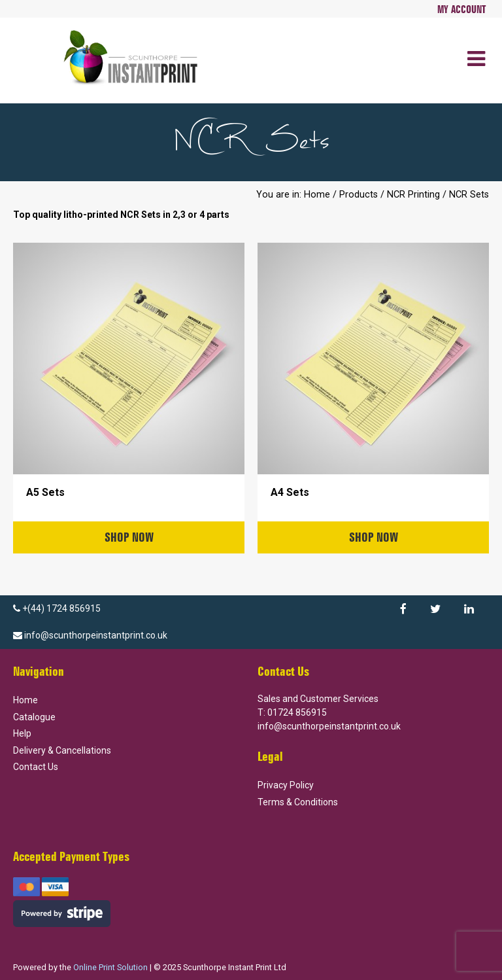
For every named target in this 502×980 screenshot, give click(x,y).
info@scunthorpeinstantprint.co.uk (90, 635)
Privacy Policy (286, 785)
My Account (461, 9)
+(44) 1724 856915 (57, 608)
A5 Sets (45, 493)
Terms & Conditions (298, 802)
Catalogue (34, 717)
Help (22, 733)
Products (359, 195)
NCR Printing (413, 195)
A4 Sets (290, 493)
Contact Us (36, 767)
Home (317, 195)
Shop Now (129, 537)
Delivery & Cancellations (62, 750)
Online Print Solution (110, 967)
